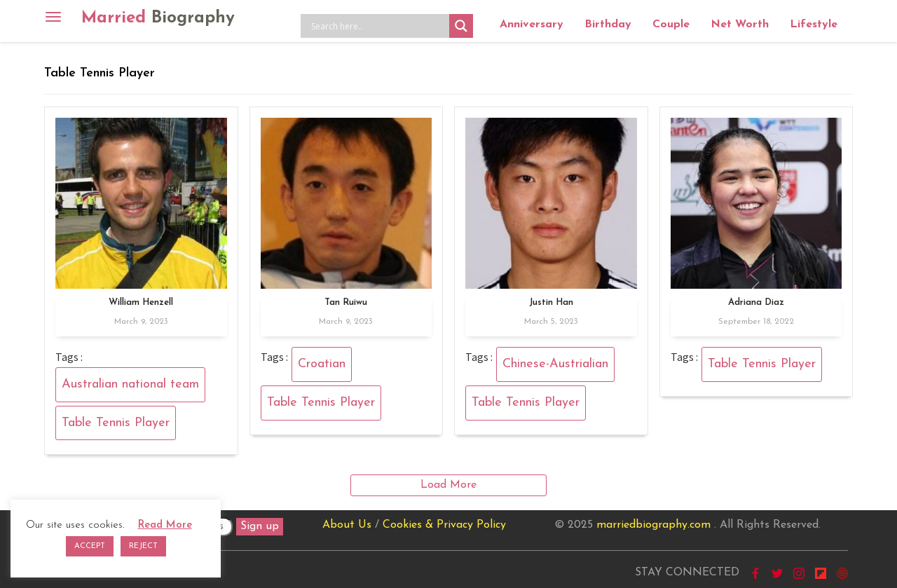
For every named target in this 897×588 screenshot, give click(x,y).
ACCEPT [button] (90, 546)
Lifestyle (814, 25)
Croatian (322, 364)
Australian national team (130, 384)
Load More (448, 485)
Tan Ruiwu (346, 302)
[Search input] (378, 26)
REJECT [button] (143, 546)
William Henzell (141, 302)
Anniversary (532, 25)
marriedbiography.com (653, 525)
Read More (165, 525)
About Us (347, 525)
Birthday (608, 25)
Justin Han (551, 302)
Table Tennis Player (116, 423)
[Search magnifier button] (461, 26)
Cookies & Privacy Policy (444, 525)
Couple (671, 25)
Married (158, 18)
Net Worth (740, 25)
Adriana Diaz (756, 302)
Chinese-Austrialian (555, 364)
